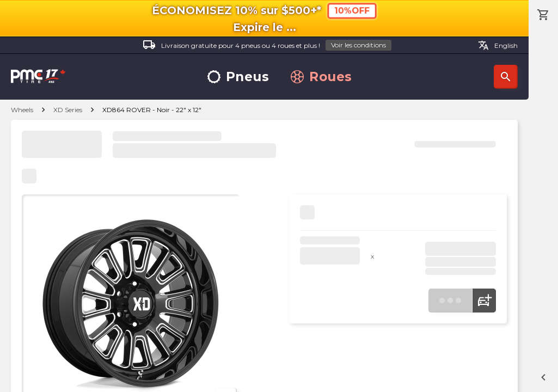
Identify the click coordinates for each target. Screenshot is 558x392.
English (498, 45)
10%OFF (351, 11)
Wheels (22, 110)
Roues (321, 77)
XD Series (68, 110)
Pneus (238, 77)
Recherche (506, 77)
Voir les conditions (358, 45)
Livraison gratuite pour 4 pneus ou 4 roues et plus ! (267, 45)
